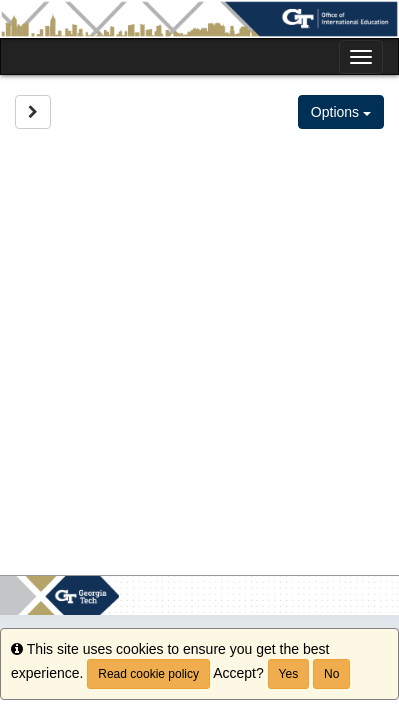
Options (341, 112)
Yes (289, 674)
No (331, 674)
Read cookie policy (148, 674)
